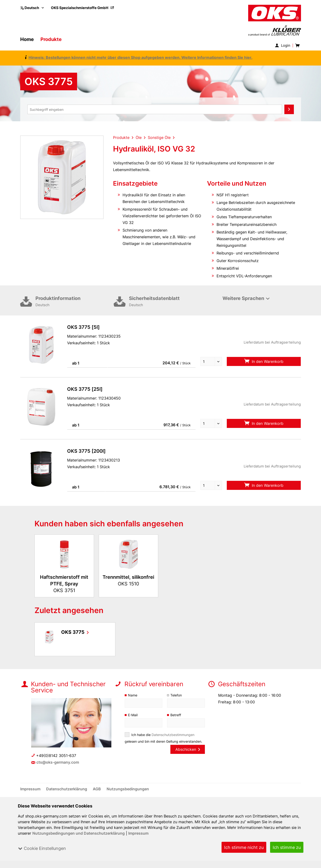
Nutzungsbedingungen (128, 789)
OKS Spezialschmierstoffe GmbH (83, 8)
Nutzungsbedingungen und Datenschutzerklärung (79, 833)
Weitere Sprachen (243, 298)
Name (133, 695)
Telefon (176, 695)
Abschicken (188, 749)
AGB (98, 789)
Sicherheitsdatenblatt (168, 302)
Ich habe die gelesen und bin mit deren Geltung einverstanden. (164, 738)
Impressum (138, 833)
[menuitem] (83, 8)
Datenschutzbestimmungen (173, 735)
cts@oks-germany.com (58, 762)
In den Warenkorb (264, 361)
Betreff (176, 715)
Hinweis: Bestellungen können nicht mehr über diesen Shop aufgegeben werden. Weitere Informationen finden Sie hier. (139, 57)
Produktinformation (75, 302)
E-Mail (133, 715)
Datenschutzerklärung (67, 789)
